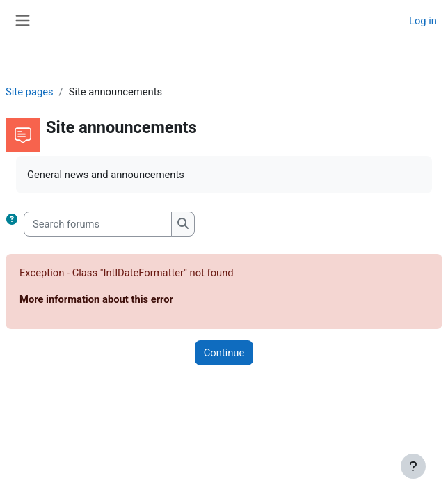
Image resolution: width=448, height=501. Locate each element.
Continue (224, 353)
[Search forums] (98, 224)
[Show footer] (413, 466)
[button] (15, 224)
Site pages (30, 92)
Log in (423, 21)
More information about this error (96, 299)
